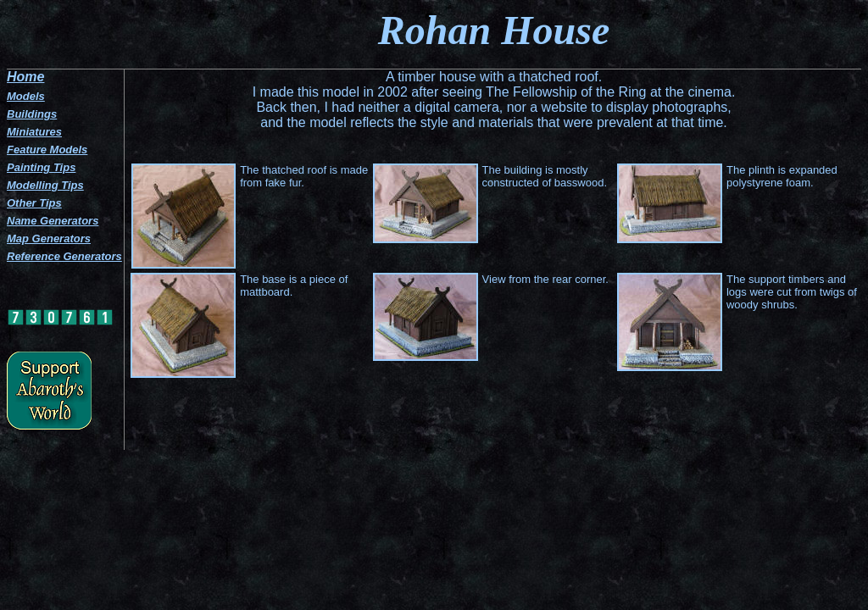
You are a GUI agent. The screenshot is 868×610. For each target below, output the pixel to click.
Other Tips (34, 203)
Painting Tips (41, 167)
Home (25, 77)
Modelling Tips (45, 185)
